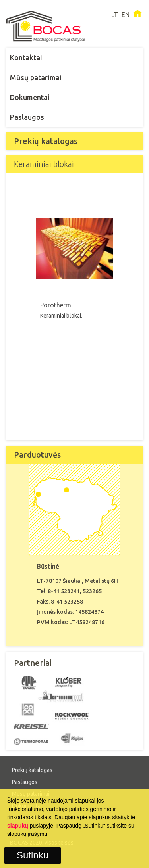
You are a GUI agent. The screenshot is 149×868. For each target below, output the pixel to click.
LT (115, 15)
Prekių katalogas (32, 770)
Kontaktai (26, 57)
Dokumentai (30, 97)
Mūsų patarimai (36, 77)
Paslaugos (27, 117)
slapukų (18, 826)
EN (126, 15)
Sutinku (33, 855)
